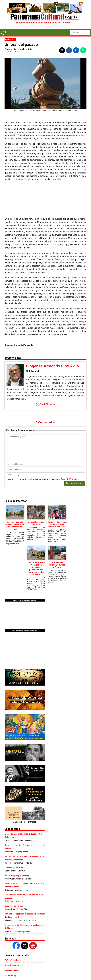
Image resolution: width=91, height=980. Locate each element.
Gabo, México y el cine (14, 906)
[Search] (80, 32)
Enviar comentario (75, 483)
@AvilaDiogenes (47, 404)
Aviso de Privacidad (70, 479)
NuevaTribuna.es (12, 965)
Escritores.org (11, 975)
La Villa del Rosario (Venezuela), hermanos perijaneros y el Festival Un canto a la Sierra (36, 568)
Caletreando (33, 371)
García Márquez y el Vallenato (17, 875)
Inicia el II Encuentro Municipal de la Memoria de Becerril (57, 524)
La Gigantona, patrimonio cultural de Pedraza (57, 565)
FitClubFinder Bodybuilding (16, 960)
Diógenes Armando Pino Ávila (18, 49)
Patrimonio (10, 39)
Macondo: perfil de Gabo (15, 867)
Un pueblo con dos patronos (36, 523)
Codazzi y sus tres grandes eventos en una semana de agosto (15, 526)
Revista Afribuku (12, 970)
